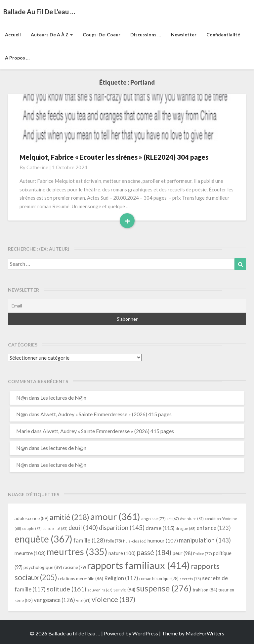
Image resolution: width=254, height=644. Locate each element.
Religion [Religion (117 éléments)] (121, 578)
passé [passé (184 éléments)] (154, 552)
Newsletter (184, 35)
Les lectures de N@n (63, 398)
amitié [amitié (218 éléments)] (69, 517)
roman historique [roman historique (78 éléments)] (159, 579)
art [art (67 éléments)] (173, 519)
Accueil (13, 35)
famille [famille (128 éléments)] (89, 540)
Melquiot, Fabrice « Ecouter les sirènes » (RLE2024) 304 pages (114, 157)
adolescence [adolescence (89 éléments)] (32, 518)
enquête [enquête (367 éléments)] (43, 539)
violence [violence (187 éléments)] (114, 599)
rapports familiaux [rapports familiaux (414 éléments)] (138, 565)
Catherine (37, 167)
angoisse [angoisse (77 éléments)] (153, 519)
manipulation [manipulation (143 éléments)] (205, 540)
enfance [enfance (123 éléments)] (214, 528)
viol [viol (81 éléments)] (83, 600)
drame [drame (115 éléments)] (160, 528)
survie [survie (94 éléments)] (124, 590)
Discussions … (146, 35)
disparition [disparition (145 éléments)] (122, 528)
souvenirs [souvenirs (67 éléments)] (100, 590)
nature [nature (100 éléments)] (122, 553)
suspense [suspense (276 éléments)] (164, 588)
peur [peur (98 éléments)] (182, 553)
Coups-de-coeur (102, 35)
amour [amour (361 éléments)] (115, 516)
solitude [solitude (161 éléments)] (66, 589)
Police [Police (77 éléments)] (203, 554)
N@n (22, 398)
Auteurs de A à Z (52, 35)
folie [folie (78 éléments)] (114, 541)
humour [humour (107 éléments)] (163, 541)
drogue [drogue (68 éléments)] (186, 528)
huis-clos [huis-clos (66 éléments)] (135, 541)
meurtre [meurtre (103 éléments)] (30, 553)
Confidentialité (223, 35)
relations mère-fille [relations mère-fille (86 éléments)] (81, 579)
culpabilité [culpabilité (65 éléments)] (55, 528)
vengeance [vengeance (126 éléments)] (54, 600)
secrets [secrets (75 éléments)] (190, 579)
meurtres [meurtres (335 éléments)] (77, 552)
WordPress (145, 633)
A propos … (17, 58)
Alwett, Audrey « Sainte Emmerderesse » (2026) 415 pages (106, 414)
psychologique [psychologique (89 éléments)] (43, 567)
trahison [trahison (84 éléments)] (205, 590)
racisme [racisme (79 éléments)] (75, 567)
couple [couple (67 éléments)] (32, 528)
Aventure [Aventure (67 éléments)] (192, 519)
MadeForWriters (205, 633)
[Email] (127, 306)
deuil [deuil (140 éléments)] (83, 528)
